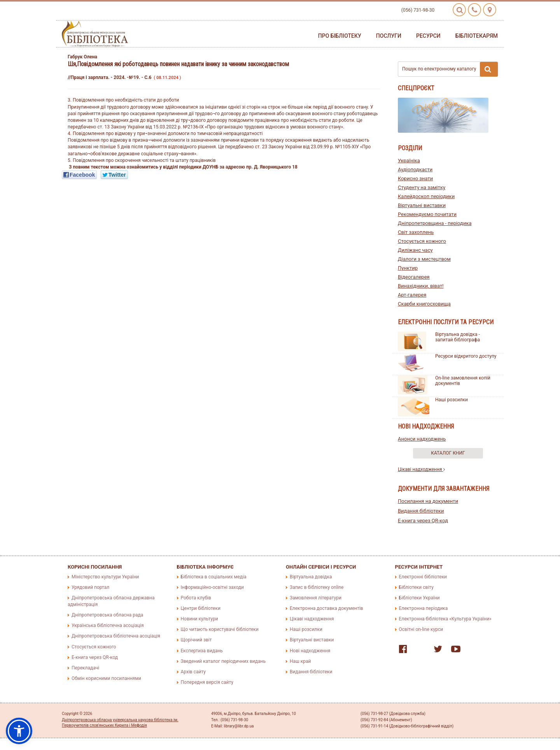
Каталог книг (448, 453)
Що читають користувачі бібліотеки (220, 629)
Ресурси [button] (428, 36)
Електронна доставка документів (326, 608)
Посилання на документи (428, 501)
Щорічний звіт (196, 640)
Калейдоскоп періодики (426, 196)
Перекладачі (85, 668)
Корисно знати (415, 178)
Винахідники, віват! (421, 286)
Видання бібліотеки (421, 511)
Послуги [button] (389, 36)
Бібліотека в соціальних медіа (214, 577)
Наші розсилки (451, 400)
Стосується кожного (422, 241)
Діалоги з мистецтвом (424, 259)
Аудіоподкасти (415, 169)
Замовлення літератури (316, 598)
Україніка (409, 161)
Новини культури (199, 619)
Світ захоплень (416, 232)
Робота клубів (196, 598)
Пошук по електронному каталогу (450, 69)
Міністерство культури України (105, 577)
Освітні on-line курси (421, 629)
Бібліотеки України (419, 598)
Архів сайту (193, 672)
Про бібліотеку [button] (340, 36)
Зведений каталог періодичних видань (223, 661)
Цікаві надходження (421, 469)
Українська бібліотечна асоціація (108, 625)
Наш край (300, 661)
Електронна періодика (423, 608)
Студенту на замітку (422, 187)
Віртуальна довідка (311, 577)
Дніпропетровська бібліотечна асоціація (116, 636)
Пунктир (408, 268)
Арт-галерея (412, 295)
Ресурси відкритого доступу (466, 356)
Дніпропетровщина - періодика (435, 223)
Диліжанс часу (415, 250)
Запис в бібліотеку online (317, 587)
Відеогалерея (414, 277)
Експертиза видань (202, 651)
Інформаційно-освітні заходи (212, 587)
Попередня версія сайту (207, 682)
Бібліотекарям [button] (477, 36)
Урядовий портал (90, 587)
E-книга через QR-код (423, 521)
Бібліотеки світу (416, 587)
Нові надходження (310, 651)
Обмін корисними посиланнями (106, 678)
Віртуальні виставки (422, 205)
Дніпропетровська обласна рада (107, 615)
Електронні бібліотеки (423, 577)
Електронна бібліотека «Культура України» (445, 619)
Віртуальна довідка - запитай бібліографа (458, 337)
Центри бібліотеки (201, 608)
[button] (19, 731)
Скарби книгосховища (424, 304)
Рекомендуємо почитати (427, 214)
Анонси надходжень (422, 439)
